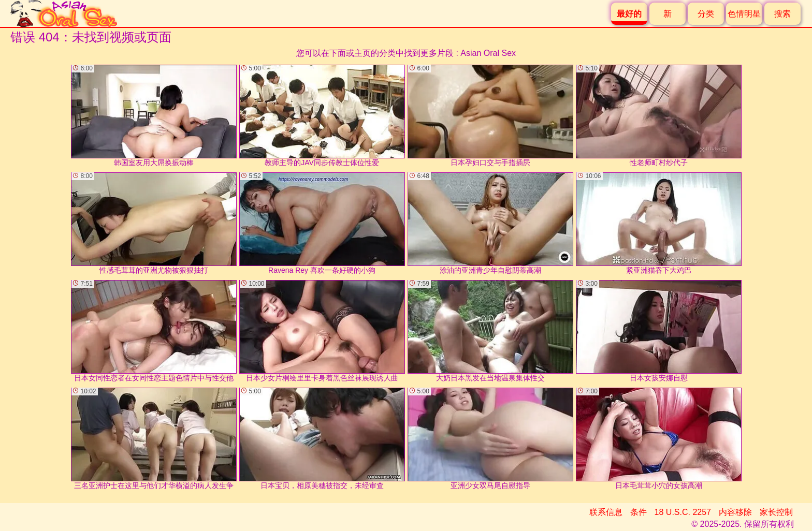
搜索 (782, 14)
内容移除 (735, 512)
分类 (706, 14)
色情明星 (744, 14)
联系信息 (606, 512)
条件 (639, 512)
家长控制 (776, 512)
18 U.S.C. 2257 (683, 512)
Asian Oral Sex (488, 53)
